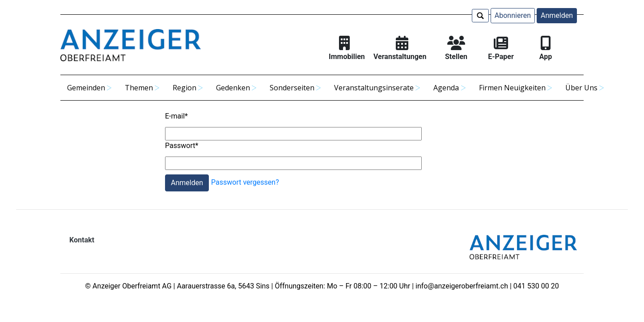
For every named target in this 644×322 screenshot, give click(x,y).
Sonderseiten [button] (292, 88)
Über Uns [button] (581, 88)
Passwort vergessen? (245, 183)
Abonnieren (513, 15)
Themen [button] (139, 88)
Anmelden (557, 15)
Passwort (182, 146)
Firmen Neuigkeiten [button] (512, 88)
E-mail (176, 116)
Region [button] (184, 88)
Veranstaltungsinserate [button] (374, 88)
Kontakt (82, 240)
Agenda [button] (446, 88)
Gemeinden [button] (86, 88)
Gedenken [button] (233, 88)
